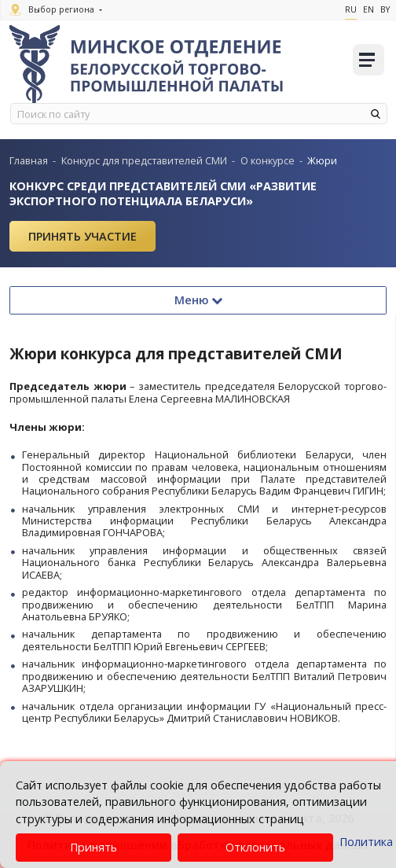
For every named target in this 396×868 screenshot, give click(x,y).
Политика (366, 842)
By (385, 9)
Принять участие (82, 236)
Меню (198, 300)
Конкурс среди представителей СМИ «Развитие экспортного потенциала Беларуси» (163, 193)
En (368, 9)
